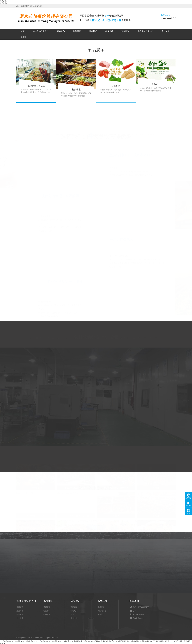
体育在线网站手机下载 (110, 641)
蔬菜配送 (125, 31)
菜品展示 (77, 31)
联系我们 (24, 37)
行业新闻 (47, 611)
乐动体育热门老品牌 (138, 641)
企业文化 (20, 611)
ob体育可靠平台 (150, 641)
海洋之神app (4, 1)
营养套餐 (74, 607)
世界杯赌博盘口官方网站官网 (93, 641)
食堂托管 (101, 607)
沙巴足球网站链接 (77, 641)
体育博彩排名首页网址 (163, 641)
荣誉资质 (20, 614)
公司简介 (20, 607)
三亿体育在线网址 (177, 641)
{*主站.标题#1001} (6, 641)
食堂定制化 (102, 611)
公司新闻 (47, 607)
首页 (23, 31)
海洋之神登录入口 (41, 31)
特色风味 (74, 611)
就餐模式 (93, 31)
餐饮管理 (109, 31)
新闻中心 (61, 31)
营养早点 (74, 614)
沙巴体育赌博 (66, 641)
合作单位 (166, 31)
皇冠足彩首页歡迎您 (124, 641)
